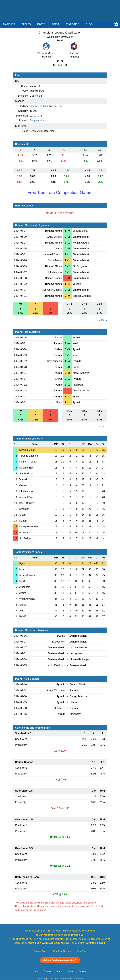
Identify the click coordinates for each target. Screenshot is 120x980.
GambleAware (41, 951)
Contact (82, 971)
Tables (26, 24)
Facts (41, 24)
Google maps (37, 120)
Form (55, 24)
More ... (103, 320)
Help (36, 971)
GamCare (81, 951)
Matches (9, 24)
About (70, 971)
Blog (89, 24)
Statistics (72, 24)
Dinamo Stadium (39, 106)
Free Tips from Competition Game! (60, 192)
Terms (59, 971)
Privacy (47, 971)
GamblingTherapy (62, 951)
